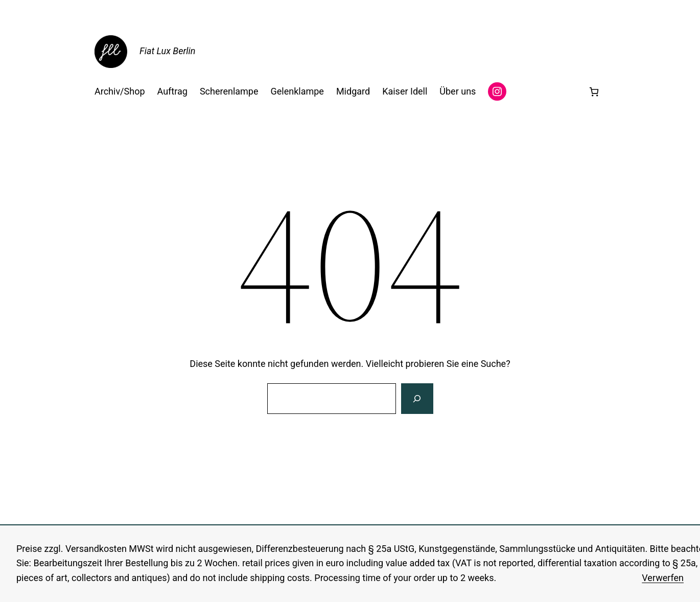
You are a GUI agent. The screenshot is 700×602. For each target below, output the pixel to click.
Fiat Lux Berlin (167, 51)
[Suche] (417, 399)
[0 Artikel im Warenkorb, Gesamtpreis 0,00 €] (594, 92)
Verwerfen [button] (663, 578)
